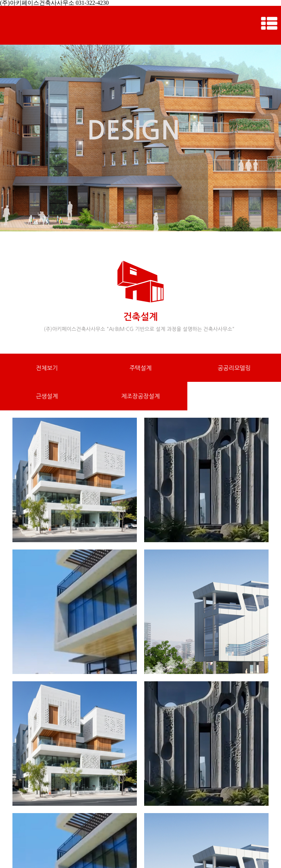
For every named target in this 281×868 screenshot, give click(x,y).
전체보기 (47, 368)
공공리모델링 (234, 368)
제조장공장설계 (140, 396)
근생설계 (47, 396)
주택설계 (140, 368)
